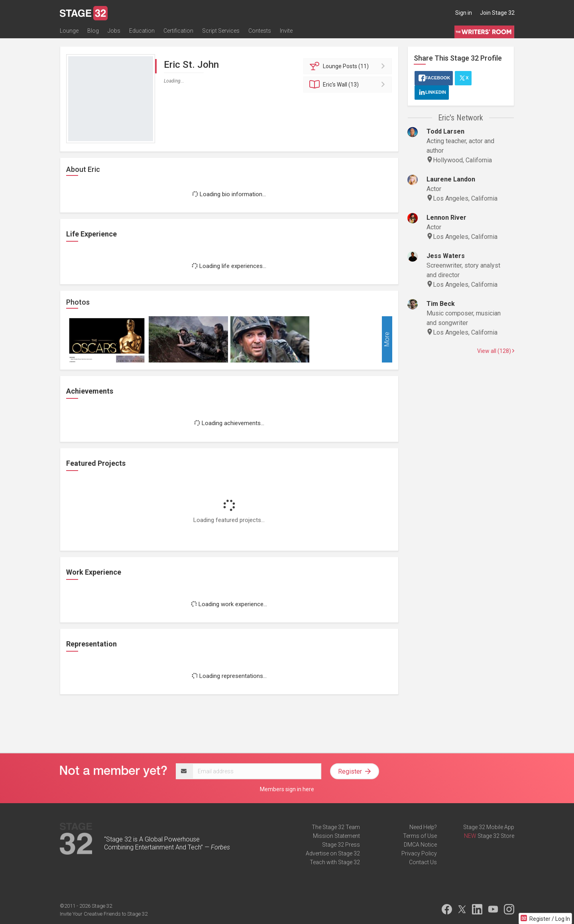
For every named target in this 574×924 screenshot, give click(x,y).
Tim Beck (441, 304)
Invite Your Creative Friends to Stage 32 (104, 914)
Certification (178, 31)
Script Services (221, 31)
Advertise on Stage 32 (333, 853)
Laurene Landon (451, 179)
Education (142, 31)
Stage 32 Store (496, 836)
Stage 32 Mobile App (489, 827)
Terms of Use (420, 836)
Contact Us (423, 862)
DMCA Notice (420, 845)
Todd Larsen (445, 131)
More (387, 340)
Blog (93, 31)
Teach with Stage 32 (335, 862)
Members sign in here (287, 789)
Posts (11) (349, 66)
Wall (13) (349, 85)
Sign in (464, 13)
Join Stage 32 (497, 13)
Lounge (69, 31)
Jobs (114, 31)
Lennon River (446, 218)
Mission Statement (336, 836)
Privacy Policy (419, 853)
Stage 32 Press (341, 845)
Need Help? (423, 827)
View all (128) (496, 351)
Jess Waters (446, 256)
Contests (260, 31)
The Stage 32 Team (336, 827)
